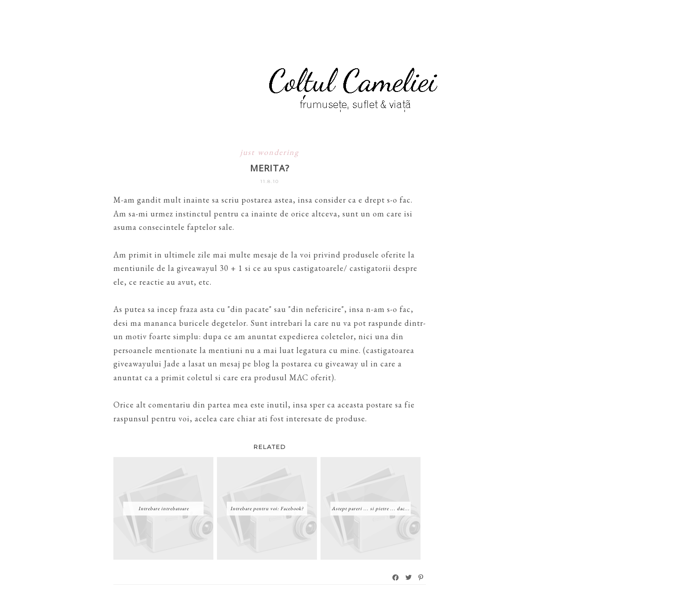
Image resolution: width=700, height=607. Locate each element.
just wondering (270, 152)
